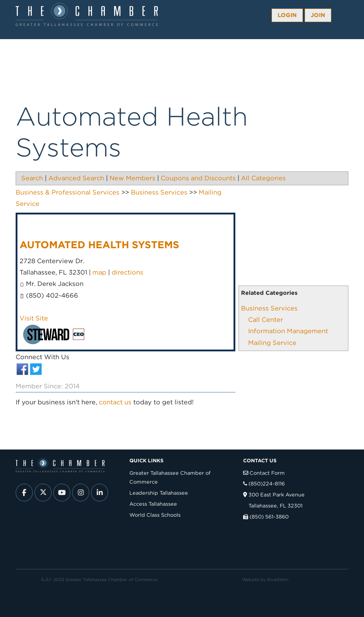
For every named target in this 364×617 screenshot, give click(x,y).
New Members (132, 178)
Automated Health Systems (99, 245)
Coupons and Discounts (198, 178)
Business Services (269, 308)
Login (287, 15)
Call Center (266, 320)
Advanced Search (76, 178)
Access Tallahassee (153, 504)
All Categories (263, 178)
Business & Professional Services (68, 192)
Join (318, 15)
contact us (115, 402)
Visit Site (34, 318)
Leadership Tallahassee (159, 493)
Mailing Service (272, 343)
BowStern (278, 579)
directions (127, 272)
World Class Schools (155, 515)
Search (32, 178)
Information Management (288, 331)
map (99, 272)
